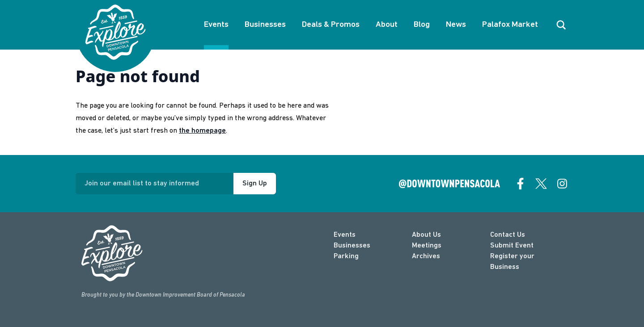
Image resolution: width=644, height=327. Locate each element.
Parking (346, 256)
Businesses (265, 25)
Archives (426, 256)
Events (216, 25)
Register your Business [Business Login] (512, 262)
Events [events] (345, 235)
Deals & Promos (331, 25)
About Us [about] (426, 235)
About (387, 25)
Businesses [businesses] (352, 246)
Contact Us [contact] (508, 235)
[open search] (561, 25)
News (456, 25)
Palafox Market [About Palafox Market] (510, 25)
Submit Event (512, 246)
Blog (422, 25)
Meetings (427, 246)
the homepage (202, 131)
